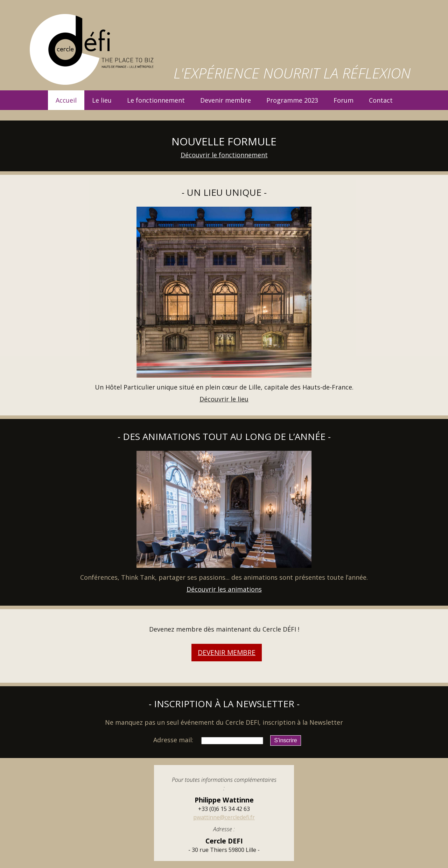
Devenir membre (226, 100)
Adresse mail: (173, 740)
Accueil (66, 100)
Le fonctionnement (156, 100)
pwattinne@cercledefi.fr (224, 817)
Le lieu (102, 100)
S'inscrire (285, 740)
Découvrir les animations (224, 589)
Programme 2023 (292, 100)
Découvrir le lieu (224, 399)
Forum (344, 100)
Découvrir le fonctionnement (224, 155)
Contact (381, 100)
